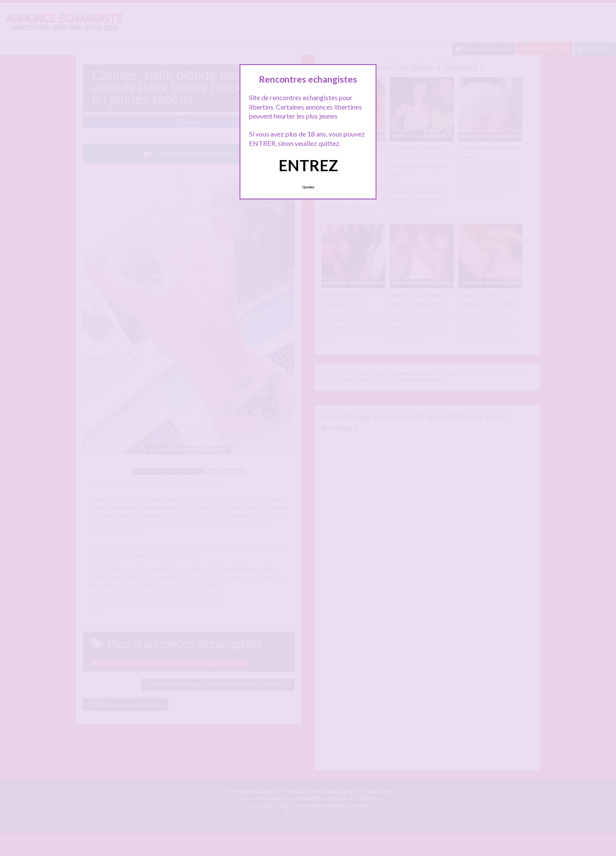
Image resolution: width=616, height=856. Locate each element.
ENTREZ (308, 165)
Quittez (308, 187)
